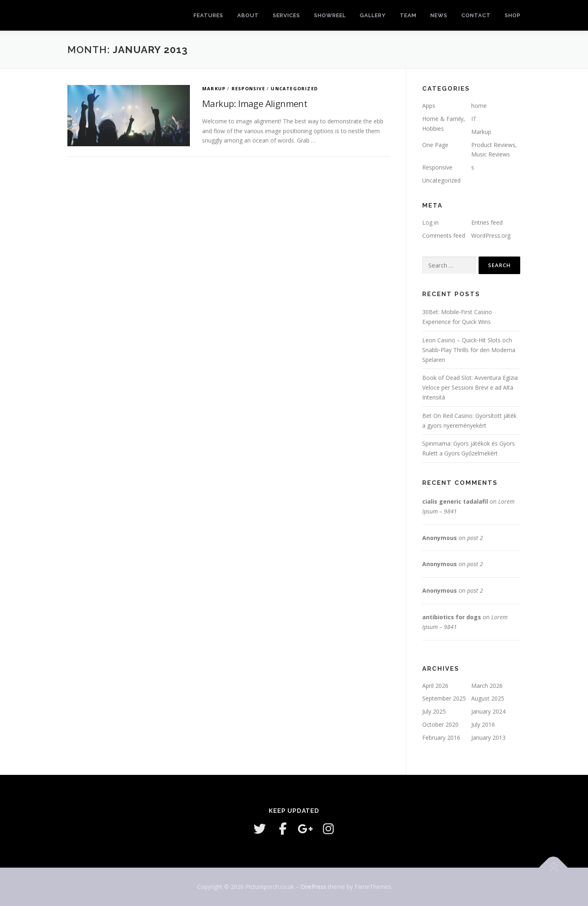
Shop (513, 15)
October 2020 (440, 724)
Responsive (248, 88)
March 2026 (487, 686)
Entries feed (487, 222)
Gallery (373, 15)
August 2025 (488, 698)
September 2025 (444, 698)
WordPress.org (491, 235)
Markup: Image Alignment (255, 103)
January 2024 (488, 711)
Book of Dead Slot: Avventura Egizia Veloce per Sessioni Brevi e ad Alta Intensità (470, 387)
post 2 (475, 538)
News (439, 15)
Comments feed (444, 235)
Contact (476, 15)
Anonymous (440, 538)
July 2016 (483, 724)
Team (408, 15)
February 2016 (441, 738)
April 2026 (435, 686)
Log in (430, 222)
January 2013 (488, 738)
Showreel (330, 15)
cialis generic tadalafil (455, 501)
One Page (435, 145)
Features (208, 15)
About (248, 15)
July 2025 (434, 711)
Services (286, 15)
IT (474, 119)
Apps (429, 106)
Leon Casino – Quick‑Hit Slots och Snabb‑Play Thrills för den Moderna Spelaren (469, 350)
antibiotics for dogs (452, 617)
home (479, 106)
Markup (214, 88)
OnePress (313, 887)
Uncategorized (294, 88)
